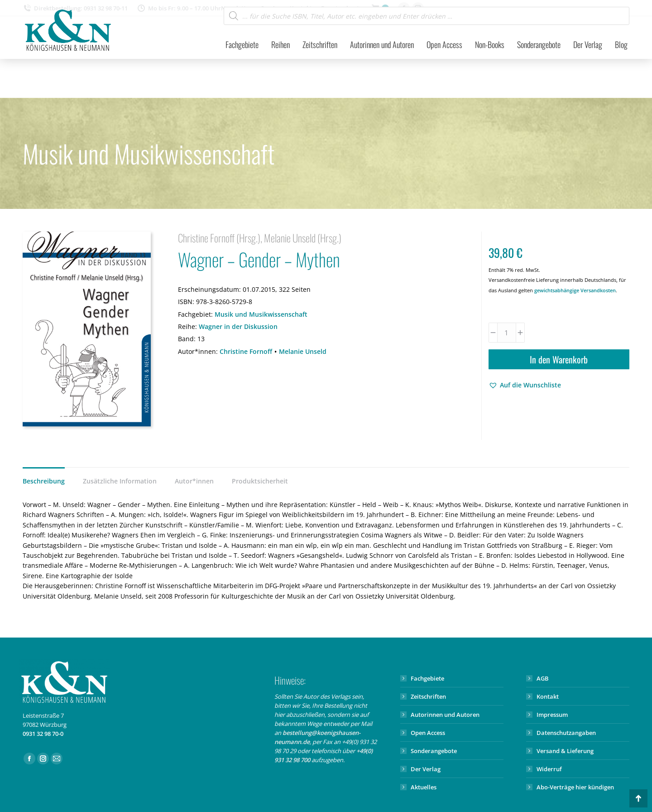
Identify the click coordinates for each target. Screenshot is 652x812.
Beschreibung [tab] (44, 481)
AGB (543, 678)
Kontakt (548, 696)
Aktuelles (424, 787)
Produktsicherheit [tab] (260, 481)
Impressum (552, 715)
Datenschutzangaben (566, 733)
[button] (525, 385)
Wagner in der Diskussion (238, 326)
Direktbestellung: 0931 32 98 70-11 (75, 8)
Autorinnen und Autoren (445, 715)
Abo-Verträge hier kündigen (575, 787)
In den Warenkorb (559, 359)
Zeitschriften (428, 696)
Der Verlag (426, 769)
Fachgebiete (427, 678)
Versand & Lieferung (565, 751)
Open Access (428, 733)
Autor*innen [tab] (194, 481)
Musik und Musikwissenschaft (261, 314)
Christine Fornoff (246, 351)
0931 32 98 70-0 (43, 734)
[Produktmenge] (507, 333)
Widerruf (549, 769)
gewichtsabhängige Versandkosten (575, 290)
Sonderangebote (434, 751)
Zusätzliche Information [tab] (120, 481)
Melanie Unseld (303, 351)
